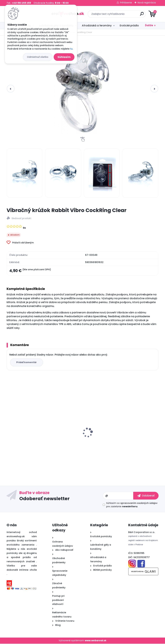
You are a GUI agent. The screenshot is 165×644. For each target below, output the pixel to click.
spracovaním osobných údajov (139, 504)
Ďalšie (149, 25)
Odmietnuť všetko (38, 57)
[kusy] (17, 465)
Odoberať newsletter (44, 499)
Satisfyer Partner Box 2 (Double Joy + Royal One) (82, 439)
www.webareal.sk (96, 641)
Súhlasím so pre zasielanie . (132, 505)
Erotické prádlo (129, 25)
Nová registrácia (147, 3)
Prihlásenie (126, 3)
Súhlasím (64, 57)
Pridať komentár (27, 363)
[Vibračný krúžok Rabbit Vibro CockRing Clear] (82, 89)
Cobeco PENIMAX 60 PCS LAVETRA (132, 438)
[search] (121, 15)
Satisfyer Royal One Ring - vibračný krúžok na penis (31, 435)
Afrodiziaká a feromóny (97, 25)
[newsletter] (146, 496)
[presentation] (11, 89)
